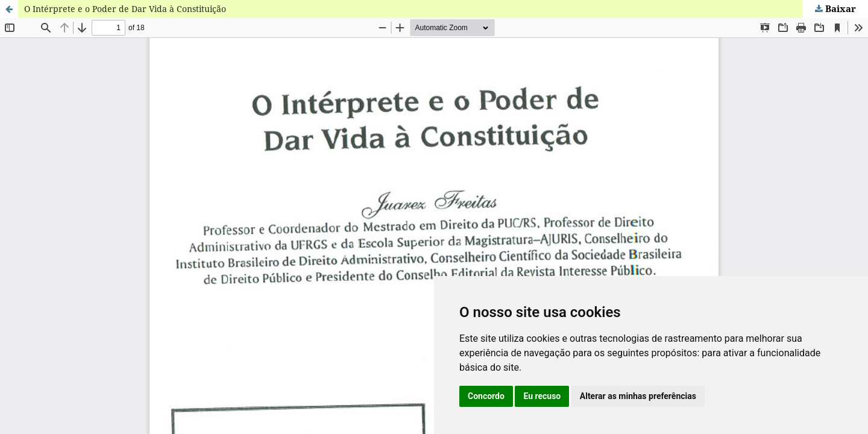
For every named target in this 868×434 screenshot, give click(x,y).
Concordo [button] (486, 396)
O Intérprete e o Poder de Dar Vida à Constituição (125, 9)
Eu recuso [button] (542, 396)
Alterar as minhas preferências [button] (638, 396)
